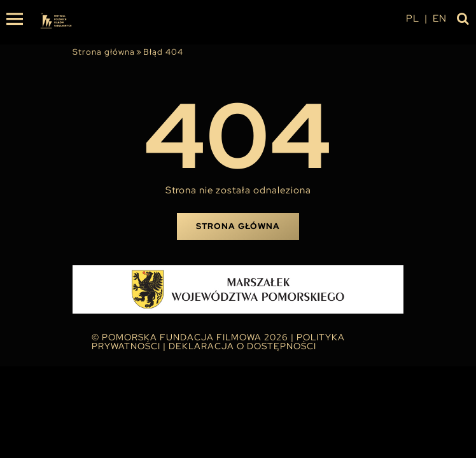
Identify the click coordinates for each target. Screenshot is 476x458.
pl (413, 18)
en (440, 18)
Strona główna (104, 52)
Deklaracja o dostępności (242, 346)
